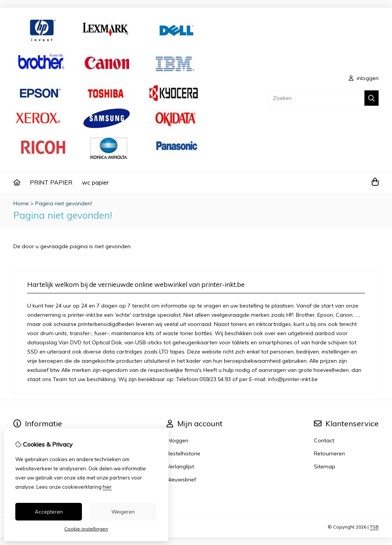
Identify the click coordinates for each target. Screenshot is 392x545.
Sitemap (325, 466)
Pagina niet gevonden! (64, 203)
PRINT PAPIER (51, 182)
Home (21, 203)
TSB (374, 527)
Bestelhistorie (183, 453)
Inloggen (177, 440)
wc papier (95, 182)
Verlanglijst (180, 466)
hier (107, 487)
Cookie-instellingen (86, 529)
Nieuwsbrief (181, 480)
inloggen (364, 78)
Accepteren (49, 512)
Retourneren (329, 453)
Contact (324, 440)
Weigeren (123, 512)
